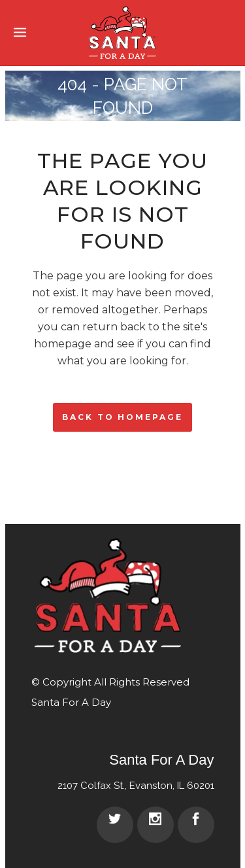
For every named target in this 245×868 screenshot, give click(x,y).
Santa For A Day (71, 702)
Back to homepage (122, 417)
